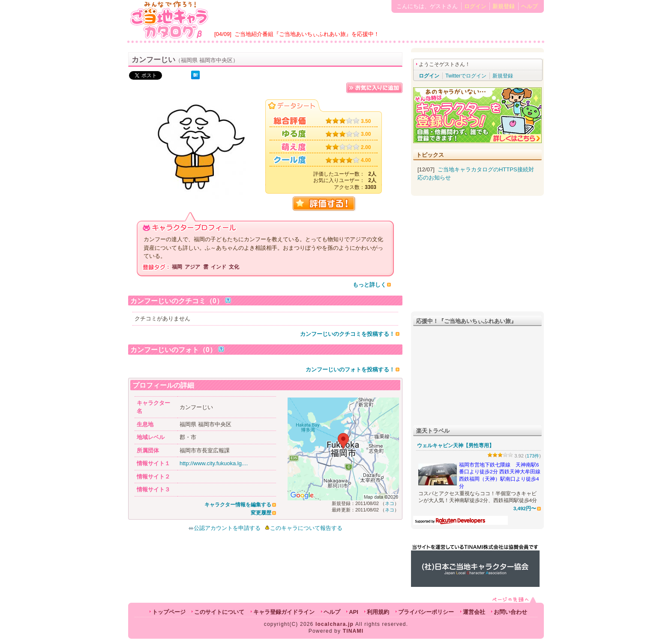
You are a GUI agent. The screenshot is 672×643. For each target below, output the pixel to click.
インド (219, 267)
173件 (533, 456)
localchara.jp (334, 624)
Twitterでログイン (466, 76)
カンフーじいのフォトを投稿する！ (350, 369)
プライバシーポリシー (426, 612)
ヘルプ (529, 6)
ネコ (390, 503)
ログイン (475, 6)
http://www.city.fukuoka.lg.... (214, 463)
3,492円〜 (525, 508)
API (354, 612)
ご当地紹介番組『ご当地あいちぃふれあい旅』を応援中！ (307, 34)
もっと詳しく (369, 285)
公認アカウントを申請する (224, 528)
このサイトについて (219, 612)
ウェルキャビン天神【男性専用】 (456, 446)
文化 (234, 267)
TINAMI (353, 631)
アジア (192, 267)
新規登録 (504, 6)
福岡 (177, 267)
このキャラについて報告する (306, 528)
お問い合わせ (510, 612)
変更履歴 (261, 513)
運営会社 (474, 612)
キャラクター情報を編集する (238, 505)
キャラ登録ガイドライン (284, 612)
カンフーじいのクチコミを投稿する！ (347, 334)
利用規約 (378, 612)
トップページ (169, 612)
